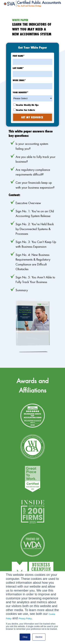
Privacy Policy (25, 619)
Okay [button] (25, 637)
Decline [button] (39, 637)
